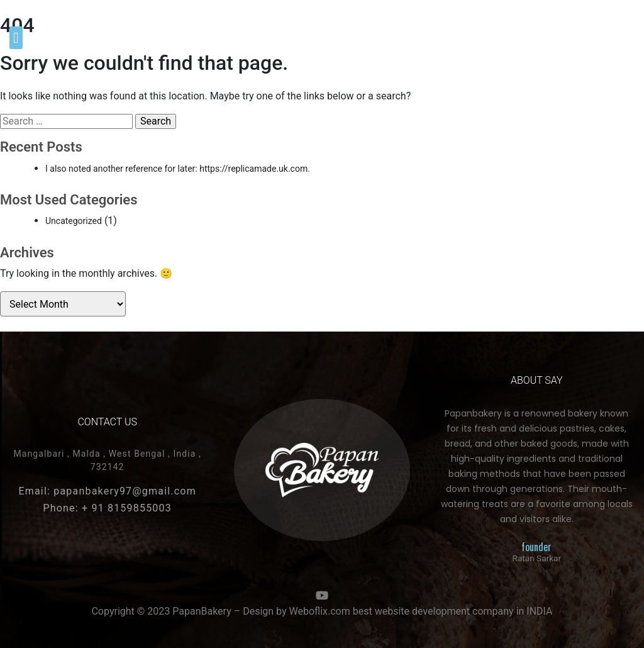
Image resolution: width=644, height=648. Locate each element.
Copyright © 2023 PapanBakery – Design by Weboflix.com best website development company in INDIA (322, 611)
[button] (16, 38)
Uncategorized (74, 221)
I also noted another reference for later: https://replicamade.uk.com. (178, 169)
